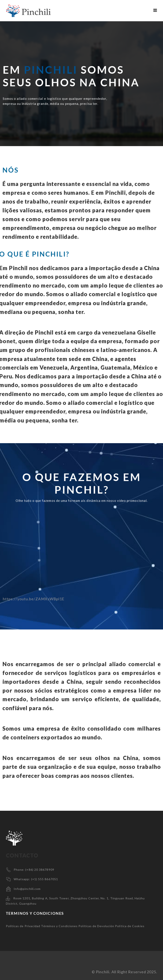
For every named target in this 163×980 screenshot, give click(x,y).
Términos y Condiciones (59, 926)
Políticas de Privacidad (23, 926)
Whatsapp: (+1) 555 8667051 (36, 879)
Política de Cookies (130, 926)
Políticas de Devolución (96, 926)
